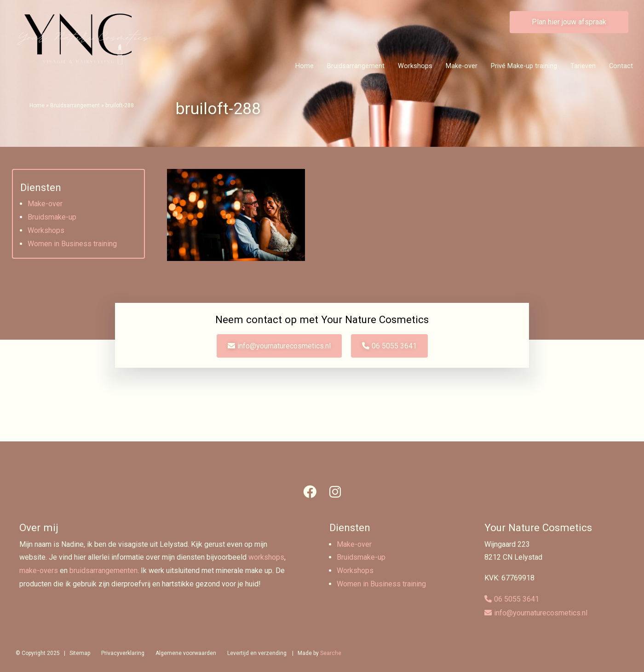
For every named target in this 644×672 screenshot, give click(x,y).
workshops (266, 557)
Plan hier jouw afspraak (569, 22)
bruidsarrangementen (103, 571)
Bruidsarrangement (356, 66)
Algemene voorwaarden (186, 653)
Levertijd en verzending (257, 653)
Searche (331, 653)
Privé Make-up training (524, 66)
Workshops (415, 66)
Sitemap (80, 653)
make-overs (39, 571)
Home (305, 66)
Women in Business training (72, 244)
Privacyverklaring (123, 653)
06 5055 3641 (394, 346)
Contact (621, 66)
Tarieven (583, 66)
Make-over (462, 66)
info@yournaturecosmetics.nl (284, 346)
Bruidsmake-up (52, 217)
